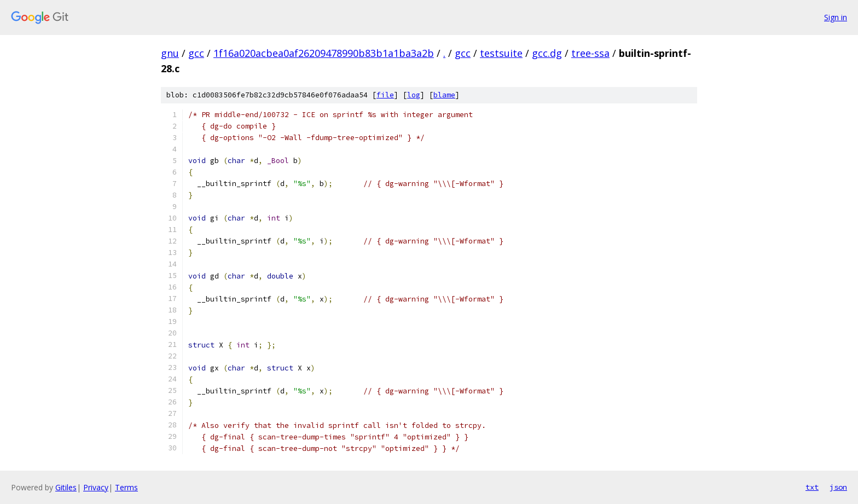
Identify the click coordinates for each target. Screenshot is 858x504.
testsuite (501, 53)
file (385, 95)
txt (812, 487)
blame (444, 95)
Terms (126, 487)
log (414, 95)
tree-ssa (590, 53)
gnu (170, 53)
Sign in (836, 17)
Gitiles (66, 487)
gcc (196, 53)
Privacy (96, 487)
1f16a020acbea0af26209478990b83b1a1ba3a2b (324, 53)
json (838, 487)
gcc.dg (547, 53)
